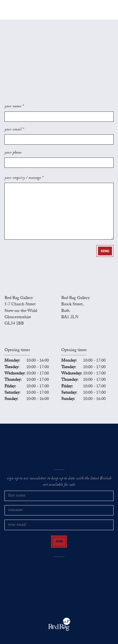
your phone (13, 153)
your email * (14, 130)
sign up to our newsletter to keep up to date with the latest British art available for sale (59, 482)
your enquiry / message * (24, 178)
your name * (14, 107)
